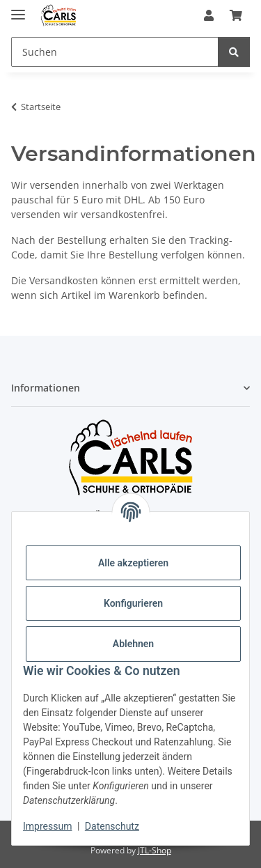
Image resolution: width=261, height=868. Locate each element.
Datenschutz (112, 826)
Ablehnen (133, 644)
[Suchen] (234, 52)
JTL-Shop (155, 850)
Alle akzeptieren (133, 563)
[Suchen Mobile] (115, 52)
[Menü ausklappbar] (18, 9)
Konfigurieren (133, 603)
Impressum (47, 826)
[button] (209, 15)
